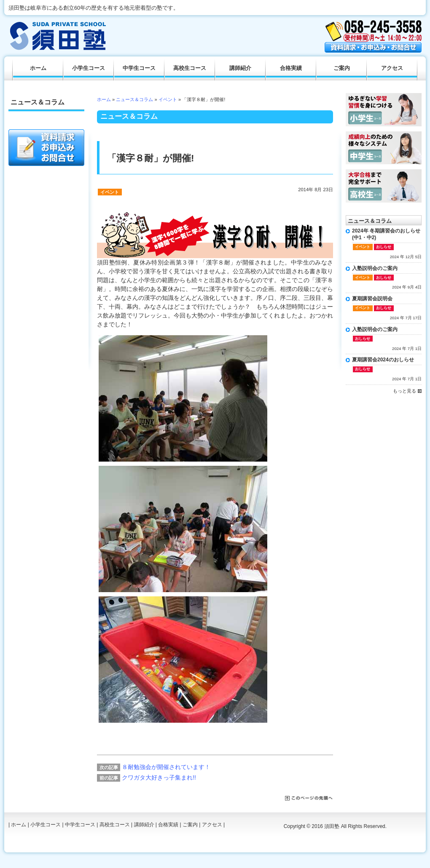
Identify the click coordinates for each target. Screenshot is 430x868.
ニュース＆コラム (134, 99)
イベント (168, 99)
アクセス (392, 68)
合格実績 (291, 68)
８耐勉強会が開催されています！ (166, 767)
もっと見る (404, 391)
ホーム (104, 99)
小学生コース (89, 68)
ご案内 (342, 68)
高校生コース (190, 68)
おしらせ (384, 247)
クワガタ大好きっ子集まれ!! (159, 777)
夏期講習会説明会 (372, 299)
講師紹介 (240, 68)
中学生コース (139, 68)
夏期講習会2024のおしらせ (383, 360)
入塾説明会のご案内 (375, 268)
